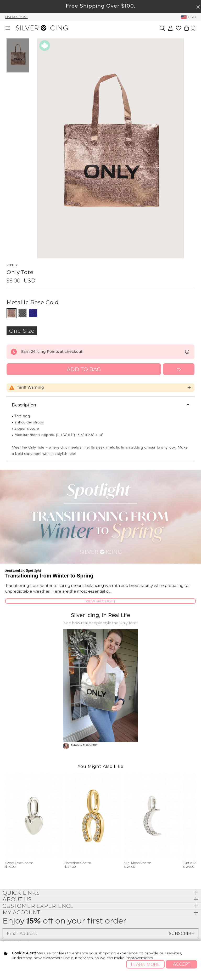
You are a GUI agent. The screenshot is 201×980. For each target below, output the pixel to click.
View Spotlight (100, 601)
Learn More (145, 964)
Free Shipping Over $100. (100, 6)
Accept (182, 964)
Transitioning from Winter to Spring (49, 576)
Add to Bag (84, 369)
